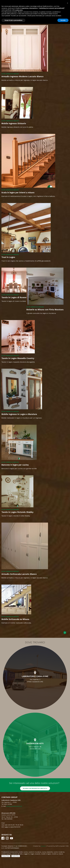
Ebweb (43, 846)
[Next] (65, 633)
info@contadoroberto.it (14, 806)
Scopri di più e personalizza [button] (13, 20)
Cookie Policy (16, 856)
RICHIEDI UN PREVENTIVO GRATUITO (35, 788)
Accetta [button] (63, 20)
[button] (68, 3)
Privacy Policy (6, 856)
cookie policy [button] (19, 10)
